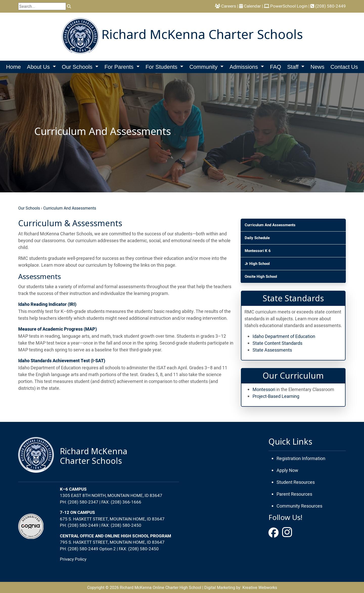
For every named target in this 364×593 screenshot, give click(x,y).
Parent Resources (294, 494)
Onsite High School (261, 277)
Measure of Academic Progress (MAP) (58, 329)
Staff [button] (294, 67)
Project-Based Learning (276, 396)
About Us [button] (39, 67)
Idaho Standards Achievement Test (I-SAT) (62, 361)
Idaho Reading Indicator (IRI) (47, 304)
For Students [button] (162, 67)
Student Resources (296, 482)
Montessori (264, 389)
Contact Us (344, 67)
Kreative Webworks (260, 587)
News (317, 67)
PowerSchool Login (286, 6)
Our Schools (29, 208)
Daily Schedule (257, 238)
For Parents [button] (120, 67)
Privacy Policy (73, 559)
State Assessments (272, 350)
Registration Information (301, 458)
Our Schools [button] (78, 67)
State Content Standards (277, 343)
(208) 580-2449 (328, 6)
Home (14, 67)
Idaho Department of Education (284, 336)
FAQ (276, 67)
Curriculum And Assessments (70, 208)
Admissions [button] (245, 67)
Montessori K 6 (258, 251)
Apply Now (287, 470)
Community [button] (204, 67)
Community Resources (299, 506)
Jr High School (257, 264)
